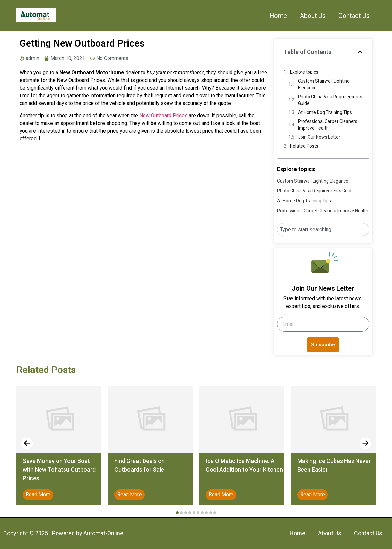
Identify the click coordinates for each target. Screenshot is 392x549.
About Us (313, 16)
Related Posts (304, 146)
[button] (360, 52)
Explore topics (304, 72)
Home (278, 16)
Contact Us (354, 16)
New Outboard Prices (163, 115)
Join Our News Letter (319, 137)
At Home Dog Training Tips (325, 112)
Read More (38, 495)
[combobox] (323, 230)
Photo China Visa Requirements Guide (330, 100)
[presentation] (27, 443)
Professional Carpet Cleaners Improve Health (328, 125)
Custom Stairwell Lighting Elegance (324, 84)
